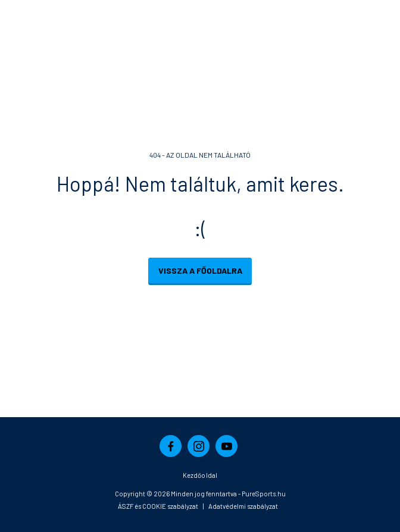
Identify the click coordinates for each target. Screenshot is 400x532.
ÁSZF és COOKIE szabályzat (158, 506)
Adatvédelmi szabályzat (243, 506)
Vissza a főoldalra (200, 270)
